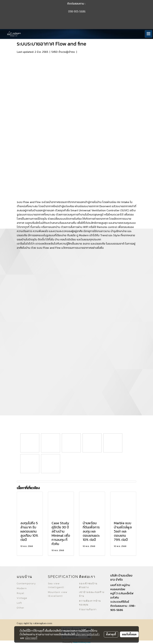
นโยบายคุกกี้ (31, 638)
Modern (22, 588)
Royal (21, 593)
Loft (19, 603)
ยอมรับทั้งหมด (129, 634)
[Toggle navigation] (148, 34)
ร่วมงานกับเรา (88, 609)
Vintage (22, 598)
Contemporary (26, 584)
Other (21, 608)
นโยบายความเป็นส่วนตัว (87, 634)
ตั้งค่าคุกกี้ (111, 634)
